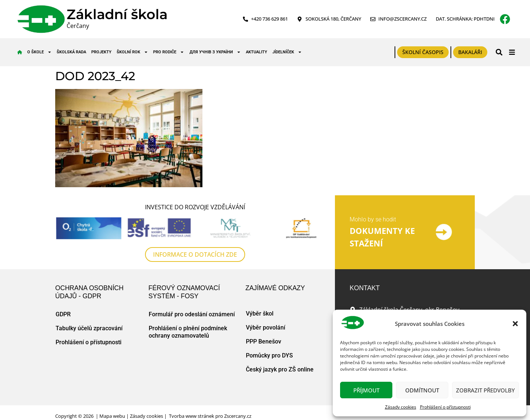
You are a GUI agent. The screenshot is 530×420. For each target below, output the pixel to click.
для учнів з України (215, 52)
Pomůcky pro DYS (269, 355)
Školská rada (71, 52)
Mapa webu (112, 416)
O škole (39, 52)
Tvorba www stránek (192, 416)
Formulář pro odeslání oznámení (192, 314)
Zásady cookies (401, 407)
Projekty (101, 52)
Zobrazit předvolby (485, 390)
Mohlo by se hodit (373, 219)
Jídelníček (287, 52)
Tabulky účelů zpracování (89, 328)
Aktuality (257, 52)
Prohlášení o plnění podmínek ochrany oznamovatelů (188, 332)
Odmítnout (422, 390)
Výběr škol (260, 314)
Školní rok (132, 52)
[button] (515, 324)
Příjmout (366, 390)
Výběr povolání (266, 328)
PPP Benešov (264, 341)
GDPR (63, 314)
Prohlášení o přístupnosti (445, 407)
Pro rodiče (169, 52)
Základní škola (117, 14)
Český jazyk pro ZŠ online (280, 369)
